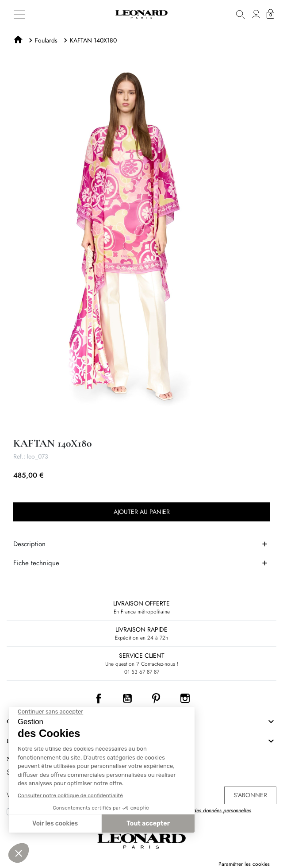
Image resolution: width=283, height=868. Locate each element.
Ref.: (19, 456)
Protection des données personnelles (210, 810)
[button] (241, 14)
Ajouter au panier (142, 512)
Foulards (46, 40)
